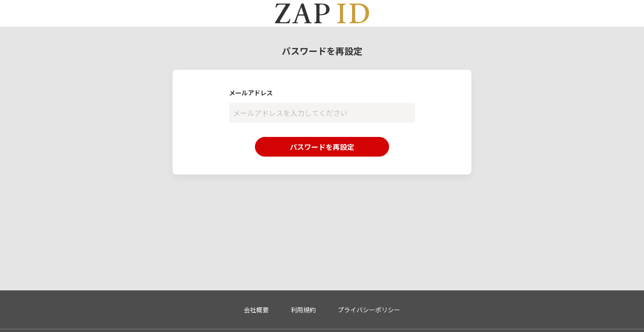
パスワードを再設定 (322, 147)
